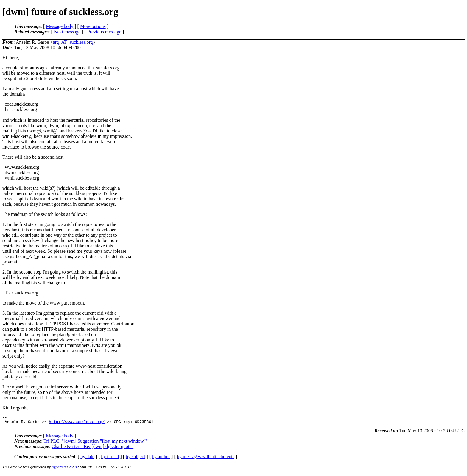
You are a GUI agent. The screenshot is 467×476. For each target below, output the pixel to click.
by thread (110, 458)
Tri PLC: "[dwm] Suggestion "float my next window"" (96, 443)
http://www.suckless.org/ (77, 423)
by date (87, 458)
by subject (135, 458)
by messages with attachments (206, 458)
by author (161, 458)
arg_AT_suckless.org (73, 42)
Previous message (104, 32)
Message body (60, 26)
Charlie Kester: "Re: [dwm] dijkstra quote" (92, 448)
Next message (67, 32)
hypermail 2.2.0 (64, 469)
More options (93, 26)
